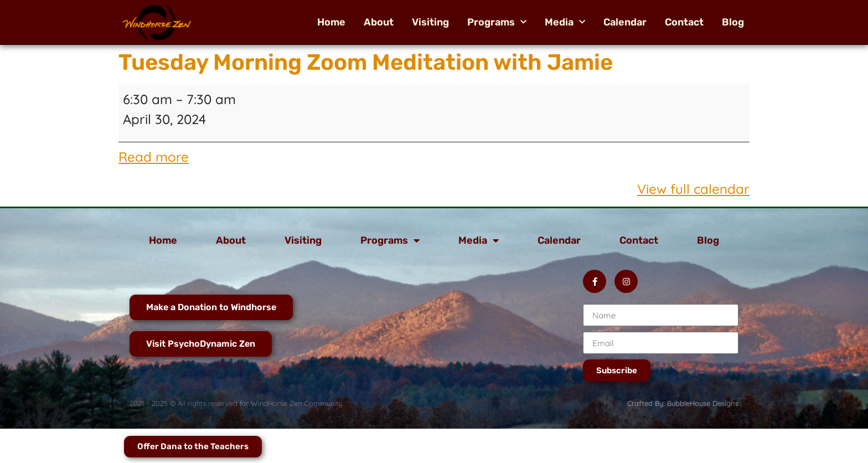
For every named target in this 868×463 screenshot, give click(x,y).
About (379, 22)
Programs (497, 22)
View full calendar (693, 189)
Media (565, 22)
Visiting (430, 22)
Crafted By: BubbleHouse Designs (683, 403)
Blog (733, 22)
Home (331, 22)
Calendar (625, 22)
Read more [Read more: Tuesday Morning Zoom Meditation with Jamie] (154, 157)
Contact (684, 22)
